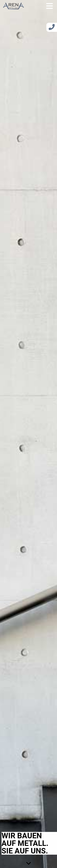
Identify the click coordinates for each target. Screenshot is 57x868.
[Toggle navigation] (50, 6)
